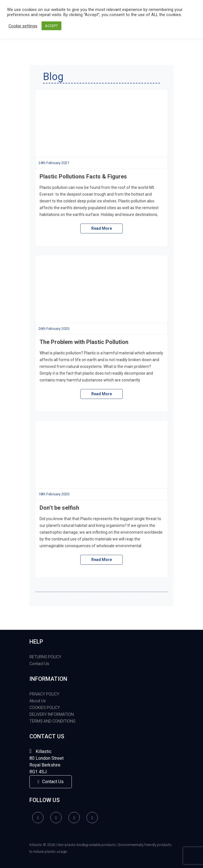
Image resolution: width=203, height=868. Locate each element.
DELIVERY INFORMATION (52, 714)
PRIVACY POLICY (44, 694)
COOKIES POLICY (45, 708)
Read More (102, 228)
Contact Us (39, 664)
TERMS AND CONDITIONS (52, 721)
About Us (38, 701)
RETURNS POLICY (45, 657)
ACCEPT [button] (51, 26)
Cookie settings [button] (23, 26)
